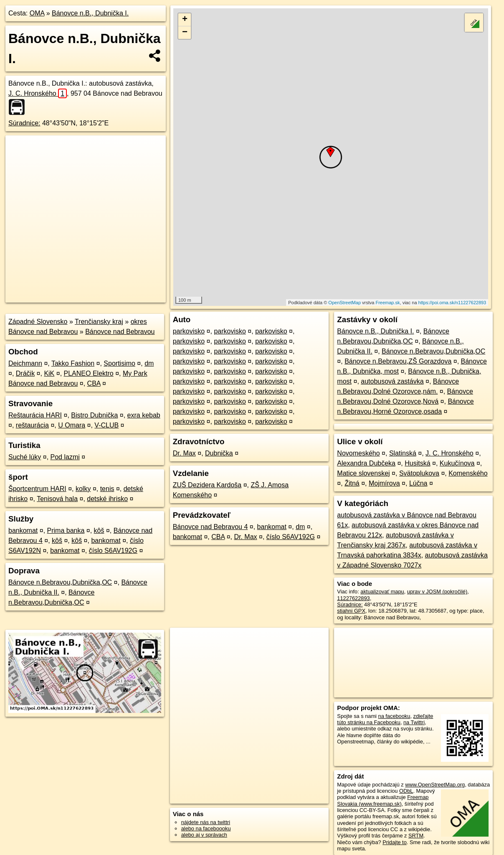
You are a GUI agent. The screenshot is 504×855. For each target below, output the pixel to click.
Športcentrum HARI (37, 489)
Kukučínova (457, 463)
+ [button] (185, 20)
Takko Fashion (73, 363)
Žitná (352, 483)
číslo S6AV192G (113, 551)
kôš (99, 531)
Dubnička (219, 453)
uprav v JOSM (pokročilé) (437, 592)
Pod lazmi (65, 457)
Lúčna (418, 483)
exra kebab (144, 415)
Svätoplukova (419, 473)
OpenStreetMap (344, 303)
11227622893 (353, 598)
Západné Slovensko (38, 322)
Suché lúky (25, 457)
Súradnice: (24, 123)
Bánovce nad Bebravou (120, 332)
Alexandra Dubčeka (366, 463)
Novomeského (358, 453)
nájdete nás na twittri (206, 822)
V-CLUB (106, 425)
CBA (94, 383)
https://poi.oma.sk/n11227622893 (452, 303)
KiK (49, 373)
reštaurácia (32, 425)
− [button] (185, 33)
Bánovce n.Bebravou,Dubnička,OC (60, 582)
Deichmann (25, 363)
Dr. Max (184, 453)
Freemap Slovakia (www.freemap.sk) (383, 800)
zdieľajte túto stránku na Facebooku (385, 719)
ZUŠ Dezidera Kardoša (207, 485)
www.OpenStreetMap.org (435, 785)
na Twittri (414, 722)
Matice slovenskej (363, 473)
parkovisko (189, 331)
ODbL (406, 791)
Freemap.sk (387, 303)
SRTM (416, 836)
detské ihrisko (107, 499)
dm (149, 363)
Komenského (468, 473)
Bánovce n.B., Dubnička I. (90, 13)
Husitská (417, 463)
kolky (83, 489)
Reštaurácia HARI (35, 415)
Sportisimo (119, 363)
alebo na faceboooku (206, 828)
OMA (37, 13)
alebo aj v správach (204, 835)
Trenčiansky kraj (99, 322)
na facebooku (394, 716)
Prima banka (66, 531)
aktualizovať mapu (382, 592)
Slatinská (403, 453)
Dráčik (25, 373)
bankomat (23, 531)
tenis (107, 489)
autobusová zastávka (392, 381)
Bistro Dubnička (94, 415)
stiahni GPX (351, 611)
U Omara (72, 425)
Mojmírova (384, 483)
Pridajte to (395, 842)
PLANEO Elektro (89, 373)
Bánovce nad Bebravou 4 (210, 527)
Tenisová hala (57, 499)
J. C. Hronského (38, 93)
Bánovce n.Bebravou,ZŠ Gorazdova (398, 361)
